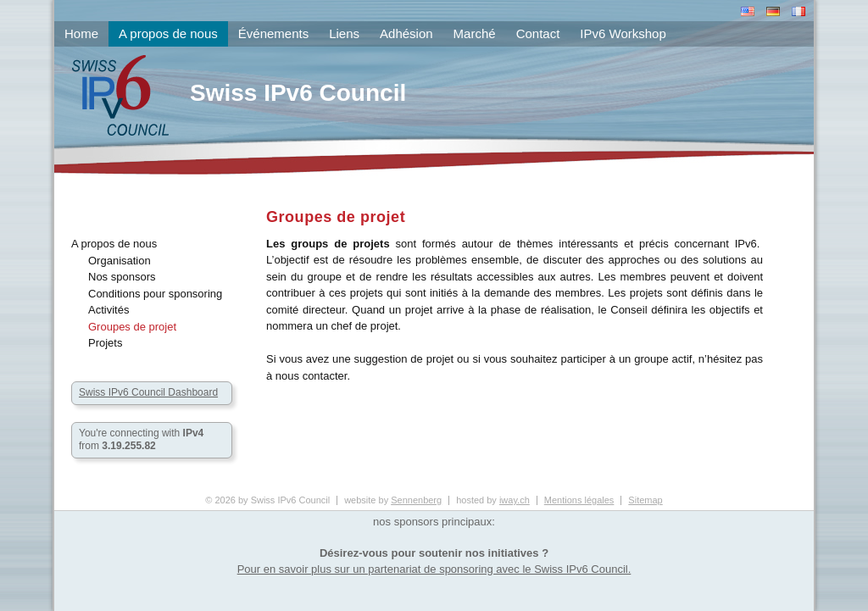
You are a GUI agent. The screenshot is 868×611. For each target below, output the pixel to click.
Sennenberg (416, 500)
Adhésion (406, 33)
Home (81, 33)
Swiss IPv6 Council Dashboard (148, 392)
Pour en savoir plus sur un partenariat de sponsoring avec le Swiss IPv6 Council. (434, 569)
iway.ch (515, 500)
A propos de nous (114, 244)
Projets (105, 343)
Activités (108, 310)
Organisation (120, 261)
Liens (344, 33)
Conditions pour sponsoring (155, 294)
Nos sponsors (122, 277)
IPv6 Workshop (623, 33)
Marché (475, 33)
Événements (273, 33)
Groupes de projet (132, 327)
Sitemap (645, 500)
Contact (538, 33)
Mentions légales (579, 500)
